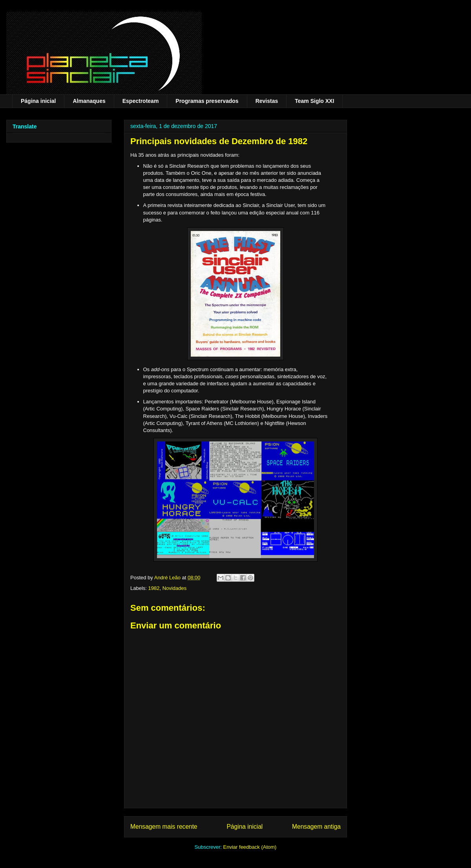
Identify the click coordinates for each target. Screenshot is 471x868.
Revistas (267, 101)
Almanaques (89, 101)
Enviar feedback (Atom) (250, 847)
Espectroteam (141, 101)
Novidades (174, 588)
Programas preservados (207, 101)
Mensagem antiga (316, 827)
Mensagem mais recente (164, 827)
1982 (154, 588)
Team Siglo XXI (314, 101)
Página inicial (38, 101)
